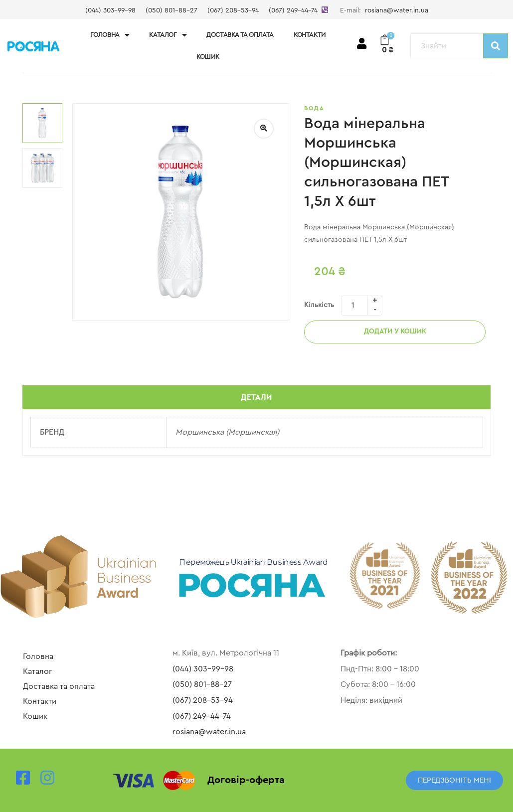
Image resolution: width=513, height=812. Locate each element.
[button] (454, 780)
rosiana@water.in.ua (397, 10)
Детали (256, 397)
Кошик (208, 57)
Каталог (168, 35)
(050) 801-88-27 (171, 10)
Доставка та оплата (240, 35)
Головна (110, 35)
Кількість (319, 305)
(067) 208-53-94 (233, 10)
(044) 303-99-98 (110, 10)
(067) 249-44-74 (293, 10)
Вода (314, 108)
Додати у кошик (395, 331)
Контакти (310, 35)
